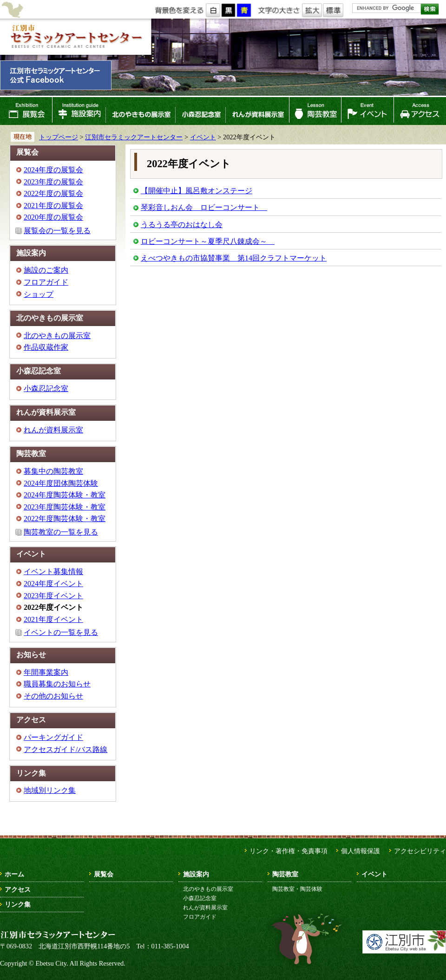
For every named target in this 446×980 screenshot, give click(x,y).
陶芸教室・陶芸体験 (297, 889)
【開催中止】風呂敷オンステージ (197, 191)
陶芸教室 (315, 111)
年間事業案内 (46, 672)
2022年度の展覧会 (53, 193)
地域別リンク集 (50, 790)
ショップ (39, 294)
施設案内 (79, 111)
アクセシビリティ (420, 851)
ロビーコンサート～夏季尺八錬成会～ (208, 241)
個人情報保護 (361, 851)
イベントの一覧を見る (61, 632)
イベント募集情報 (53, 572)
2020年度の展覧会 (53, 217)
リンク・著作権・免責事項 (289, 851)
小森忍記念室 (200, 111)
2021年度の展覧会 (53, 206)
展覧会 (26, 111)
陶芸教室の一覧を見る (61, 532)
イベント (367, 111)
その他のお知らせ (53, 696)
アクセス (420, 111)
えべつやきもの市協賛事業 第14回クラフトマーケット (234, 258)
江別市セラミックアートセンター (75, 37)
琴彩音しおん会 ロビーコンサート (204, 207)
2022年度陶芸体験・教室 (65, 519)
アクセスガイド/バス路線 (66, 749)
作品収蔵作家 (46, 347)
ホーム (14, 874)
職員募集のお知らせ (57, 684)
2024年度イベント (53, 584)
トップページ (59, 137)
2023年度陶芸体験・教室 (65, 507)
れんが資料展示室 (257, 111)
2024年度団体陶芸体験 (61, 483)
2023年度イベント (53, 596)
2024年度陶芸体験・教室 (65, 495)
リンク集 (18, 904)
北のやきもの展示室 (140, 111)
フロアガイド (46, 282)
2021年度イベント (53, 619)
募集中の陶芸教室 (53, 471)
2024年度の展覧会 (53, 170)
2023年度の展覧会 (53, 182)
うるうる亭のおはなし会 (182, 225)
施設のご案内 (46, 270)
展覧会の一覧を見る (57, 231)
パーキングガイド (53, 737)
